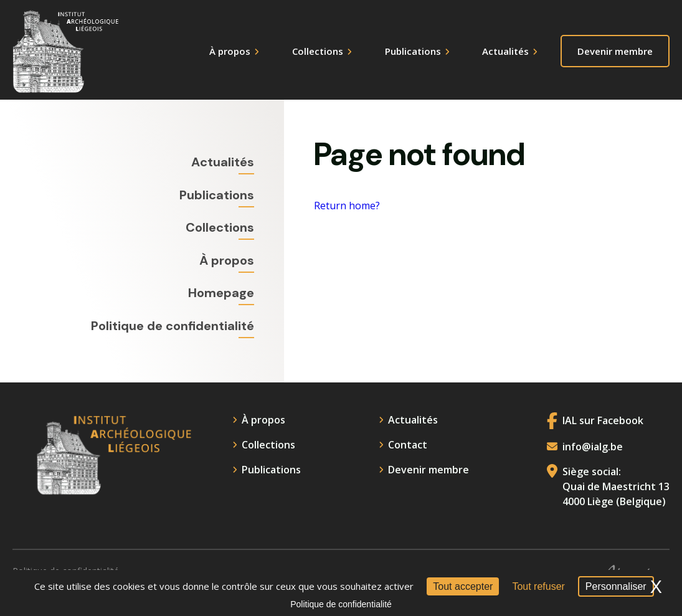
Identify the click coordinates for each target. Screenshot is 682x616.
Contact (408, 445)
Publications (413, 51)
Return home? (347, 206)
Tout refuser (538, 586)
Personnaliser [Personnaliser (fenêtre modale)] (616, 586)
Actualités (505, 51)
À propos (230, 51)
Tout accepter (463, 586)
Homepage (221, 293)
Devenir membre (615, 51)
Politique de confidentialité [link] (341, 604)
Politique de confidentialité (173, 326)
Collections (318, 51)
